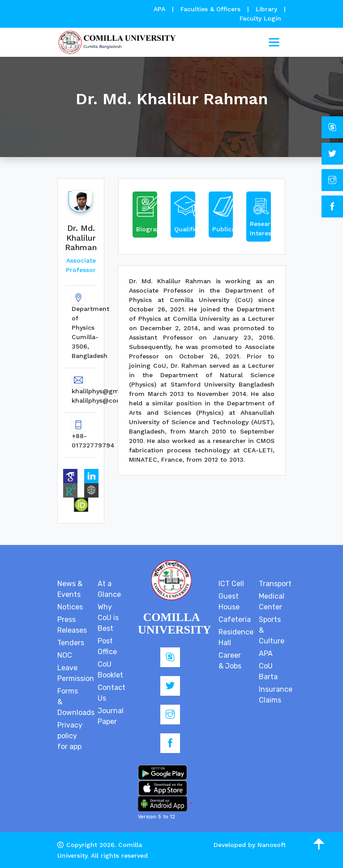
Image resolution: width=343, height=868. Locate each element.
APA (161, 9)
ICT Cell (231, 584)
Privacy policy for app (70, 736)
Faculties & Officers (210, 9)
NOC (65, 655)
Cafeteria (235, 619)
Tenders (71, 643)
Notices (70, 607)
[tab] (145, 217)
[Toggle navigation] (274, 43)
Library (268, 9)
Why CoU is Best (108, 618)
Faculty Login (260, 18)
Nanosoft (272, 845)
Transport (275, 584)
